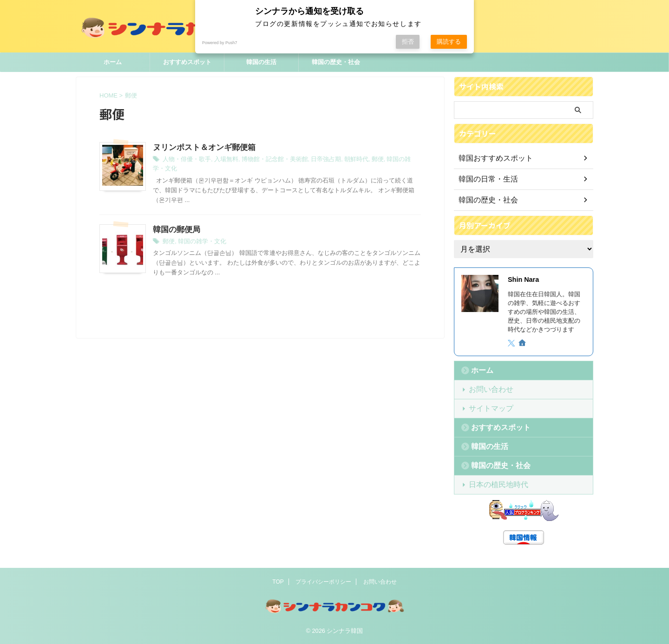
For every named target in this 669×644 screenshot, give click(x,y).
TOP (278, 582)
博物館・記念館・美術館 (267, 160)
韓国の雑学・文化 (393, 160)
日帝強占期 (314, 160)
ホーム (113, 62)
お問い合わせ (486, 389)
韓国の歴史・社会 (336, 62)
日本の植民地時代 (492, 485)
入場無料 (222, 160)
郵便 (362, 160)
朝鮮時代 (342, 160)
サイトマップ (486, 408)
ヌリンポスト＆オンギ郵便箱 (201, 148)
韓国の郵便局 (175, 221)
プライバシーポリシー (323, 582)
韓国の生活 (261, 62)
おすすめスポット (187, 62)
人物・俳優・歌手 (185, 160)
